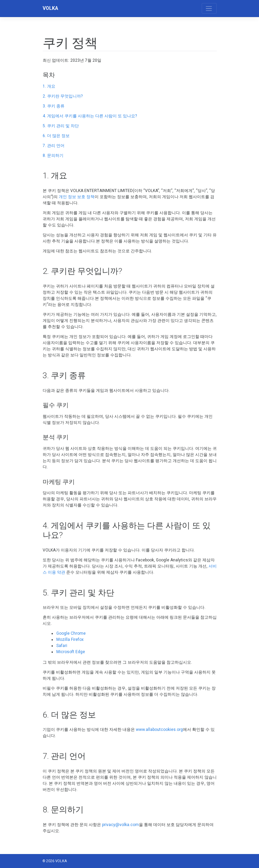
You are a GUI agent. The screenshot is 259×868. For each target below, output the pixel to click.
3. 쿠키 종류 (54, 106)
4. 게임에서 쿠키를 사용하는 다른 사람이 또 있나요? (90, 116)
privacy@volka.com (120, 825)
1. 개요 (49, 86)
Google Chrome (71, 633)
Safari (62, 646)
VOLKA (50, 8)
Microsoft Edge (71, 652)
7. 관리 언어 (54, 146)
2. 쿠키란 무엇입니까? (63, 96)
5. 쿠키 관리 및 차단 (61, 126)
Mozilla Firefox (70, 639)
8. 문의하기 (53, 156)
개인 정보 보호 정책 (77, 197)
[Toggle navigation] (209, 8)
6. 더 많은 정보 (56, 136)
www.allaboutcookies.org (159, 730)
